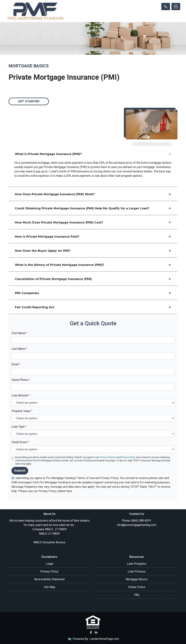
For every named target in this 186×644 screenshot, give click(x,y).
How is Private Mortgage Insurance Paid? (93, 237)
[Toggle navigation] (176, 7)
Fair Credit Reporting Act (93, 307)
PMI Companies (93, 293)
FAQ (137, 595)
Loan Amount (21, 395)
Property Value (22, 411)
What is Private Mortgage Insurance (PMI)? (93, 154)
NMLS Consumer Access (49, 542)
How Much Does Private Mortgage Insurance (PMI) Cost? (93, 222)
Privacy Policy (128, 457)
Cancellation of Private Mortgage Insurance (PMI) (93, 279)
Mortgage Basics (137, 579)
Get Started (29, 101)
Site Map (49, 587)
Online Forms (137, 587)
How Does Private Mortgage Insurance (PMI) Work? (93, 194)
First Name (19, 333)
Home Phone (21, 380)
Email (16, 364)
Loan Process (137, 571)
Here (69, 491)
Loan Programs (137, 564)
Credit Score (20, 442)
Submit (20, 471)
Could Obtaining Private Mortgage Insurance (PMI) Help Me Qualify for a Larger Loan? (93, 208)
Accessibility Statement (49, 579)
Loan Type (19, 427)
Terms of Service (108, 457)
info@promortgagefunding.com (137, 525)
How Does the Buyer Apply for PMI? (93, 251)
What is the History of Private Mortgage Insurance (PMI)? (93, 265)
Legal (49, 564)
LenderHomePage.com (104, 639)
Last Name (19, 349)
